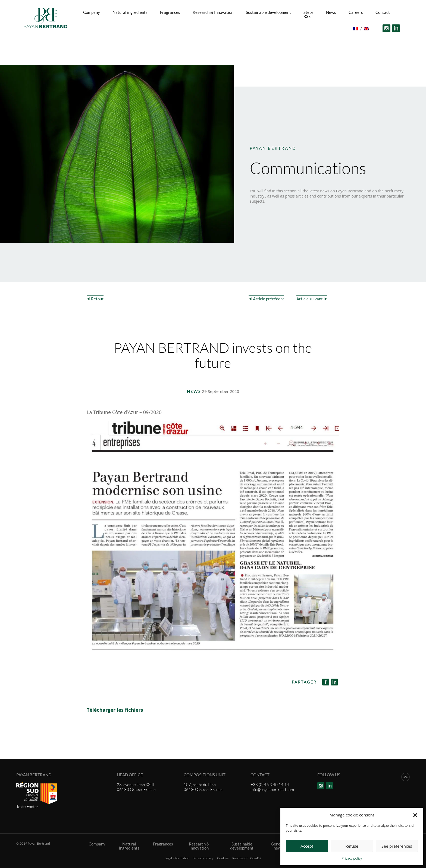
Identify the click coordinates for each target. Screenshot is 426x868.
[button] (415, 815)
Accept (307, 846)
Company (92, 12)
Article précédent (269, 299)
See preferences (397, 846)
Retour (97, 299)
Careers (356, 12)
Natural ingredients (130, 12)
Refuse (352, 846)
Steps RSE (308, 14)
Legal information (177, 858)
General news (278, 846)
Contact (383, 12)
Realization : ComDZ (247, 858)
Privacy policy (352, 858)
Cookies (223, 858)
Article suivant (310, 299)
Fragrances (170, 12)
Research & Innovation (213, 12)
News (331, 12)
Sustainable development (268, 12)
